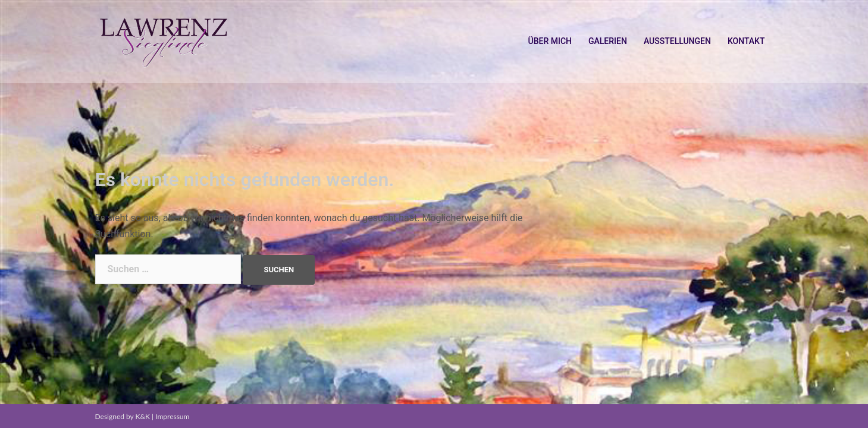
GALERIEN (608, 41)
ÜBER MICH (550, 41)
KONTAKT (746, 41)
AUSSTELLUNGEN (677, 41)
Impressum (172, 416)
